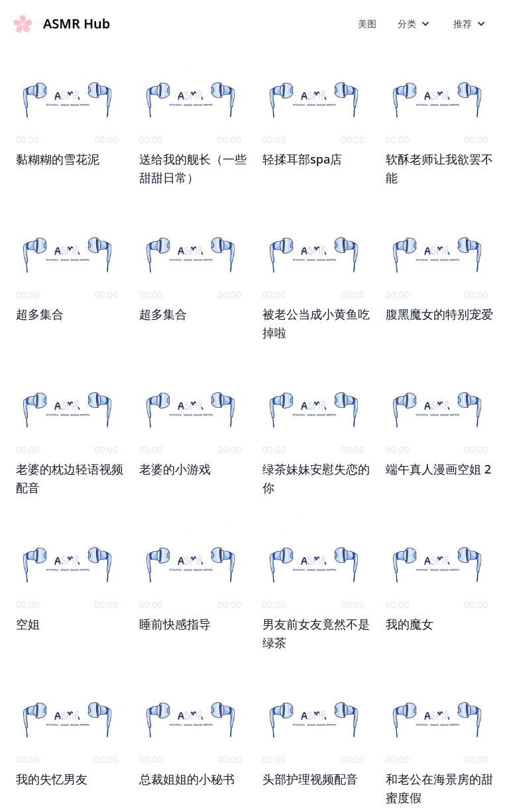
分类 (415, 24)
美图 (367, 24)
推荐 (471, 24)
